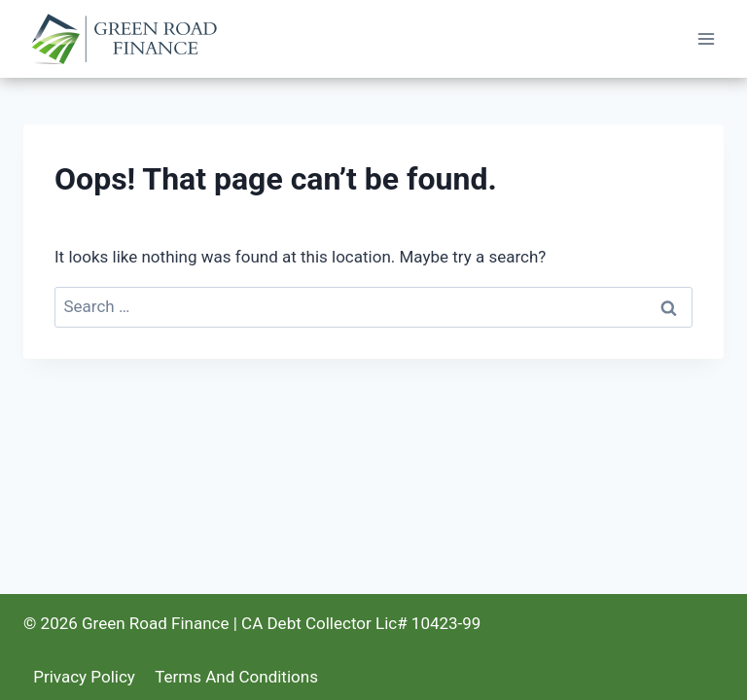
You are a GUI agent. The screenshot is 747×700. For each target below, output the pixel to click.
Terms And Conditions (236, 677)
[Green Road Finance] (129, 39)
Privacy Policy (84, 677)
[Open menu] (706, 38)
